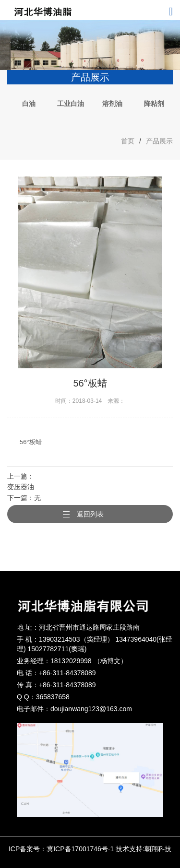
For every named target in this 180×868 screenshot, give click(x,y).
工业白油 (71, 104)
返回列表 (90, 514)
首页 (128, 141)
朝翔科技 (158, 849)
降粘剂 (154, 104)
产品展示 (159, 141)
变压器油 (21, 487)
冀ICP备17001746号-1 (80, 849)
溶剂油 (112, 104)
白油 (29, 104)
